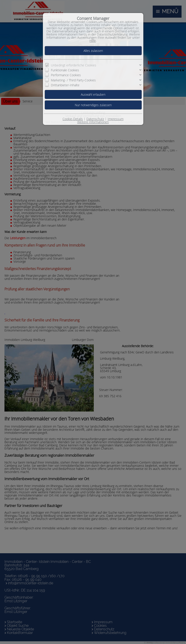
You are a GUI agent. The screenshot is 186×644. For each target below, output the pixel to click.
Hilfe (93, 41)
